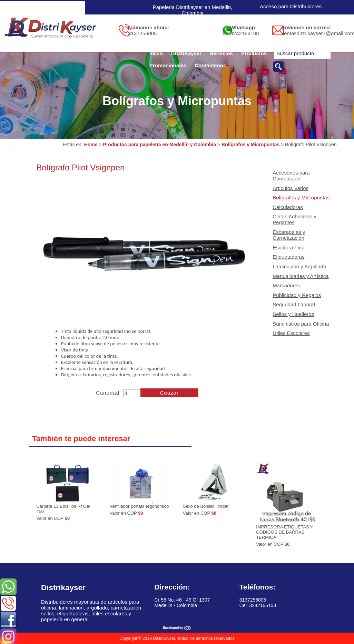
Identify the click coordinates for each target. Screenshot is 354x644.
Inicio (156, 53)
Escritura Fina (289, 247)
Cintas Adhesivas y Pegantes (294, 219)
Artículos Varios (291, 188)
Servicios (221, 53)
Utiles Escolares (291, 333)
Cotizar (170, 393)
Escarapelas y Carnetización (289, 235)
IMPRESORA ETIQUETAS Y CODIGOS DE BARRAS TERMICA (284, 532)
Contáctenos (210, 65)
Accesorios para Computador (291, 176)
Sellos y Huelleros (293, 314)
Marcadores (286, 285)
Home (91, 145)
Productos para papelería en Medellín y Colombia (160, 145)
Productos (254, 53)
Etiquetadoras (289, 257)
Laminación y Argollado (299, 266)
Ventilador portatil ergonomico (139, 506)
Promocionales (168, 65)
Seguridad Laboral (294, 304)
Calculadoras (288, 207)
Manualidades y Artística (301, 276)
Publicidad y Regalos (297, 295)
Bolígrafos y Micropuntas (250, 145)
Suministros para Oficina (301, 324)
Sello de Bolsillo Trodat (206, 506)
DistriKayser (186, 53)
